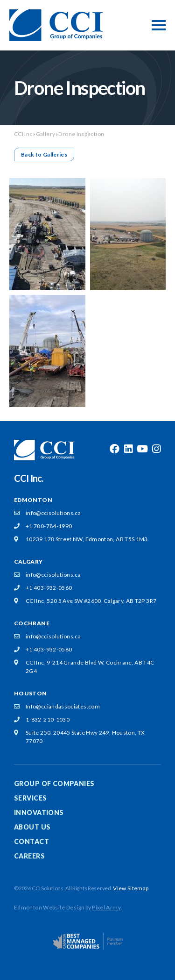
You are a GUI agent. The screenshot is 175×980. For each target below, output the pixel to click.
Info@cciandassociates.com (63, 706)
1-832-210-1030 (48, 719)
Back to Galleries (44, 154)
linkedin (128, 449)
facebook (114, 449)
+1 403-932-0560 (49, 588)
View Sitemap (131, 888)
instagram (156, 449)
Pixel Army (106, 907)
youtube (142, 449)
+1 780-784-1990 (49, 526)
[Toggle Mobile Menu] (159, 25)
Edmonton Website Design (49, 907)
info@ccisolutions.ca (53, 513)
